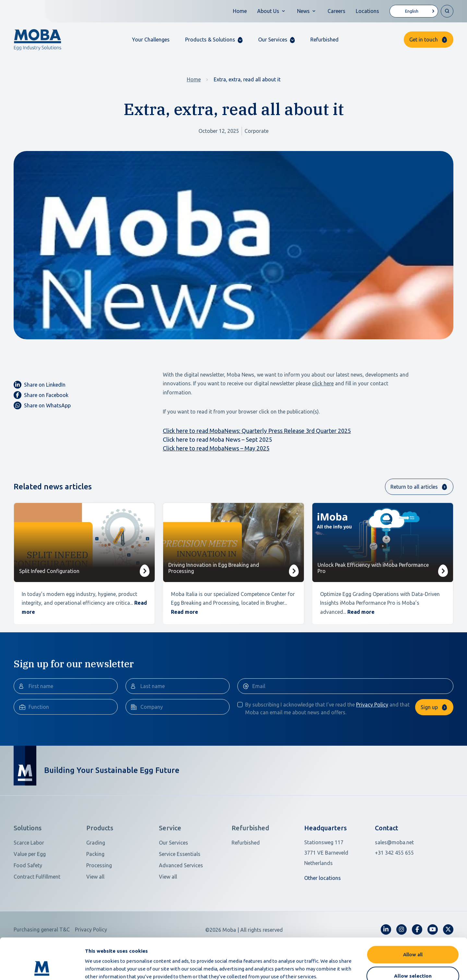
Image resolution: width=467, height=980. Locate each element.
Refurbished (324, 40)
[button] (214, 40)
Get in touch (424, 40)
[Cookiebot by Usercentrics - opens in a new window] (42, 967)
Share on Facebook (41, 395)
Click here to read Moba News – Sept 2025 (217, 439)
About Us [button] (268, 11)
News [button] (303, 11)
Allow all (413, 916)
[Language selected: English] (414, 11)
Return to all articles (414, 487)
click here (323, 383)
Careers (336, 11)
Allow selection (413, 937)
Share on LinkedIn (40, 385)
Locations (367, 11)
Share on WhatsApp (42, 405)
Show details (343, 967)
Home (240, 11)
